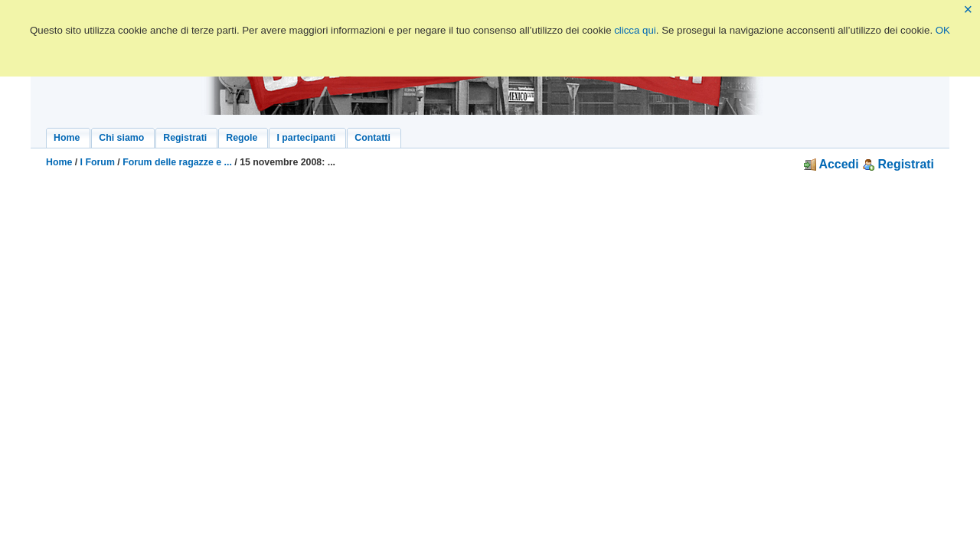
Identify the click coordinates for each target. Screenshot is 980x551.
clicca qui (635, 30)
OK (943, 30)
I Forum (98, 162)
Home (59, 162)
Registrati (898, 164)
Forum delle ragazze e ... (177, 162)
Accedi (831, 164)
